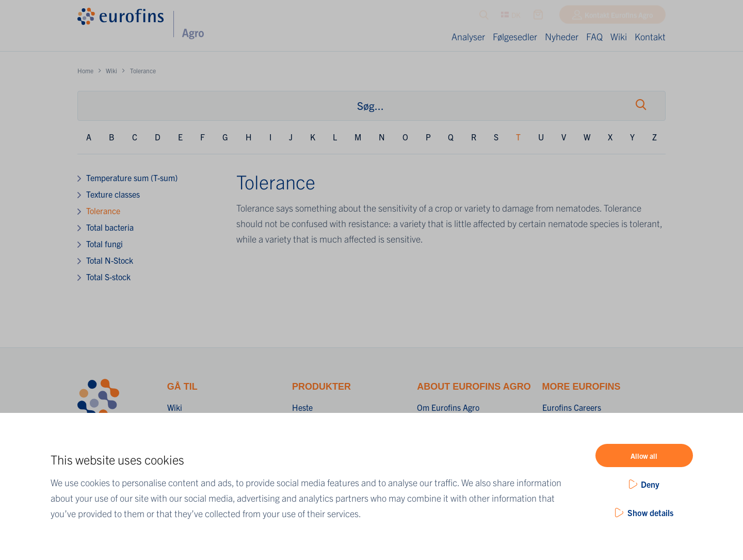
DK (511, 17)
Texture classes (113, 194)
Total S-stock (108, 277)
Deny (650, 484)
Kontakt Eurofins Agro (619, 17)
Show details (650, 513)
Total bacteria (110, 227)
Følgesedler (515, 36)
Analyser (468, 36)
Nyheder (562, 36)
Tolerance (103, 211)
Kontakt (650, 36)
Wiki (619, 36)
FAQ (594, 36)
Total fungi (104, 244)
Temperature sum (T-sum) (132, 178)
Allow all (644, 456)
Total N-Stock (110, 260)
